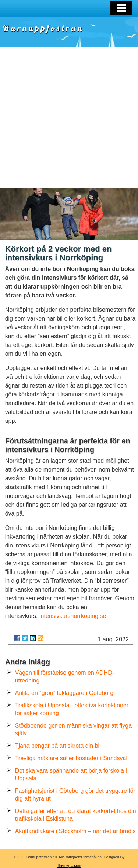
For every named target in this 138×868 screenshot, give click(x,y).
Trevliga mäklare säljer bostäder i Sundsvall (72, 758)
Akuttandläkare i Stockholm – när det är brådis (75, 831)
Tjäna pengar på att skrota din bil (58, 746)
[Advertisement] (69, 115)
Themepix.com (69, 866)
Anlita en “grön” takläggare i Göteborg (64, 693)
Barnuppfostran (43, 28)
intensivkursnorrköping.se (73, 616)
